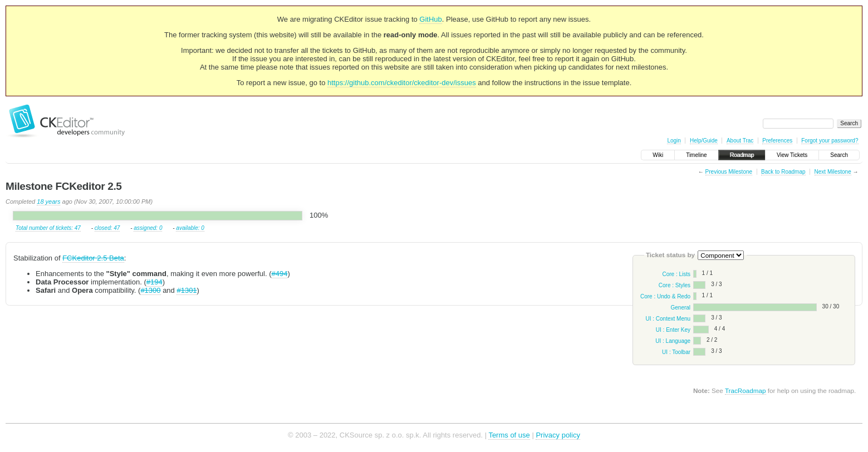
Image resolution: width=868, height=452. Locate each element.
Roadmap (742, 155)
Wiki (658, 155)
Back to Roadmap (783, 172)
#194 (155, 282)
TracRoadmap (746, 390)
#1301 (187, 290)
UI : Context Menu (668, 319)
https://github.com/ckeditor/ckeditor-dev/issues (402, 83)
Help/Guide (704, 141)
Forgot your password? (830, 141)
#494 (279, 274)
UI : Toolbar (676, 352)
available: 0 (190, 228)
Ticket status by (670, 255)
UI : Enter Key (673, 330)
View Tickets (792, 155)
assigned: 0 (148, 228)
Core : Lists (676, 274)
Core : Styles (675, 285)
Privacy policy (558, 435)
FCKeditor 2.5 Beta (93, 258)
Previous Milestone (729, 172)
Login (674, 141)
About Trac (740, 141)
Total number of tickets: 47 (48, 228)
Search (839, 155)
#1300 (150, 290)
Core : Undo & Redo (665, 296)
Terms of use (509, 435)
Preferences (777, 141)
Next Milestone (833, 172)
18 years (48, 202)
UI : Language (673, 341)
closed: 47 (107, 228)
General (680, 308)
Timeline (696, 155)
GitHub (430, 19)
